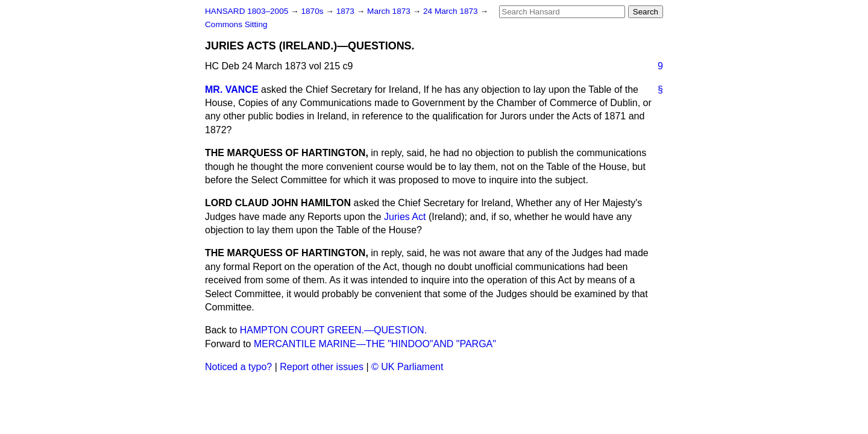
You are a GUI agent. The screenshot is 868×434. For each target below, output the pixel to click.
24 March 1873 (451, 11)
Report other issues (322, 367)
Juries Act (405, 217)
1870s (313, 11)
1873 (347, 11)
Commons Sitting (236, 24)
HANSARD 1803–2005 (247, 11)
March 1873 (390, 11)
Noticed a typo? (238, 367)
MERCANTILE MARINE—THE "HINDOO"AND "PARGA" (375, 344)
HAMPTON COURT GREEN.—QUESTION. (333, 330)
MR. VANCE (232, 90)
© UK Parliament (407, 367)
